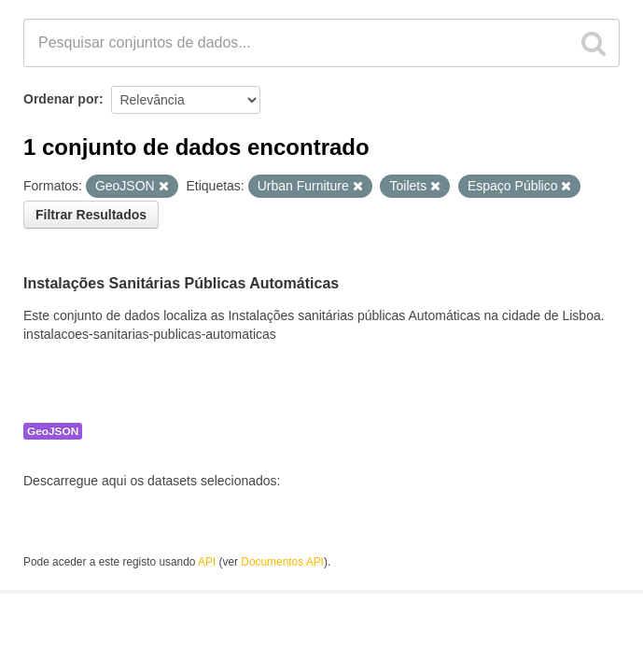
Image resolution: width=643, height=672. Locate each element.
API (207, 562)
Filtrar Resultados (91, 215)
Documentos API (282, 562)
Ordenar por (61, 99)
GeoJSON (53, 431)
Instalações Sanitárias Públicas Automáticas (181, 283)
